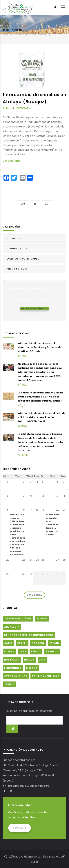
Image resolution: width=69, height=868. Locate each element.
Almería (42, 618)
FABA (23, 651)
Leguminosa (13, 668)
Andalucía (12, 627)
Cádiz (8, 643)
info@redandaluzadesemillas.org (26, 786)
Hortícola (12, 660)
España (55, 643)
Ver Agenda (34, 595)
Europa (9, 651)
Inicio (6, 30)
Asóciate (20, 828)
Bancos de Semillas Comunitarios (29, 635)
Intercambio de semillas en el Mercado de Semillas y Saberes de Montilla (52, 525)
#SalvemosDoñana (18, 618)
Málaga (32, 668)
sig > (48, 204)
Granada (52, 651)
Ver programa (12, 161)
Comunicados (17, 249)
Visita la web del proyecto (34, 308)
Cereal (22, 643)
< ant (22, 204)
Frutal (36, 651)
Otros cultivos (16, 676)
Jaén (42, 660)
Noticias (17, 30)
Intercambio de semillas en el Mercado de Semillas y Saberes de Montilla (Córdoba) (39, 347)
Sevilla (9, 684)
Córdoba (38, 643)
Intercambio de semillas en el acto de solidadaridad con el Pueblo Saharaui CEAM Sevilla (41, 417)
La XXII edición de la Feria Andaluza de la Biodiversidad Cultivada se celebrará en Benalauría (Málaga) (40, 397)
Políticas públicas (46, 676)
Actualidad (15, 238)
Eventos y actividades (23, 259)
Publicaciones (17, 269)
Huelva (29, 660)
